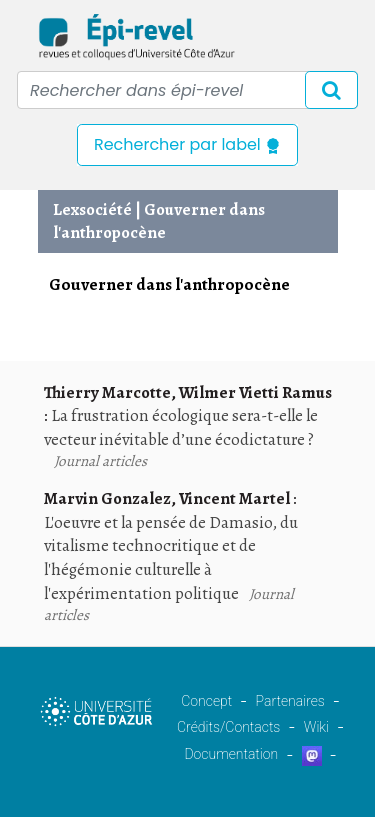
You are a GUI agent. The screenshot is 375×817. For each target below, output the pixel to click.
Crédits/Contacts (228, 727)
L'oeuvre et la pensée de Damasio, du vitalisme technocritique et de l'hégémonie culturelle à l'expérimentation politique (171, 558)
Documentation (231, 754)
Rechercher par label (187, 144)
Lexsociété (92, 209)
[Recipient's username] (187, 90)
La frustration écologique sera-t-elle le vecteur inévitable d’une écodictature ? (181, 427)
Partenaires (290, 701)
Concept (206, 701)
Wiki (316, 727)
